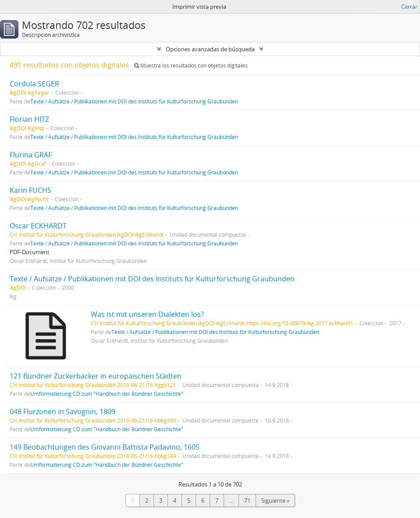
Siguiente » (275, 500)
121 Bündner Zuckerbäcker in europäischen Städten (96, 376)
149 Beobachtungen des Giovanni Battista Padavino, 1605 (105, 447)
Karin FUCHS (30, 190)
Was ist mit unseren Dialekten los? (147, 314)
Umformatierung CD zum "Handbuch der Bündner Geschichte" (107, 394)
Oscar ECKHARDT (38, 226)
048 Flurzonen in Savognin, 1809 (62, 412)
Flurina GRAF (31, 155)
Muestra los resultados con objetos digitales (191, 66)
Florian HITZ (29, 119)
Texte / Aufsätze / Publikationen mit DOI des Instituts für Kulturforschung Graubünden (134, 101)
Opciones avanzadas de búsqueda (210, 49)
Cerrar (409, 7)
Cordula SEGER (34, 84)
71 (247, 500)
